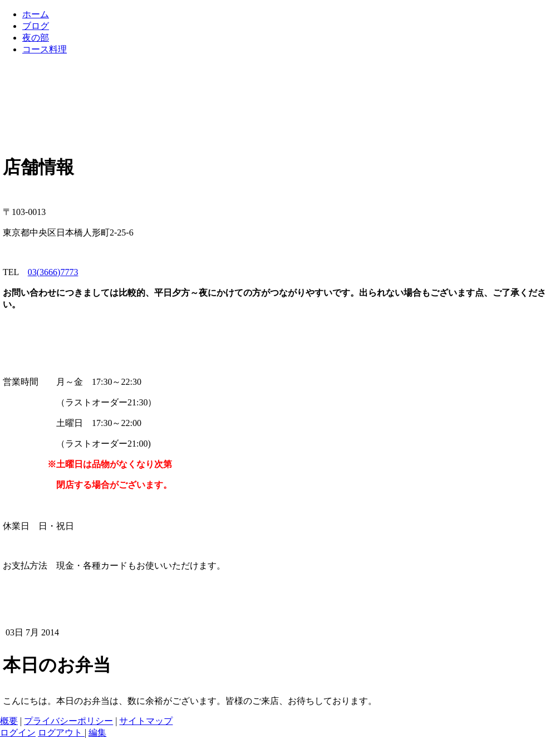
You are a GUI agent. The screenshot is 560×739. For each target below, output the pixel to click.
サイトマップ (146, 721)
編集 (97, 733)
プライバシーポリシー (68, 721)
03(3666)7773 (53, 272)
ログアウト (61, 733)
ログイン (18, 733)
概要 (9, 721)
